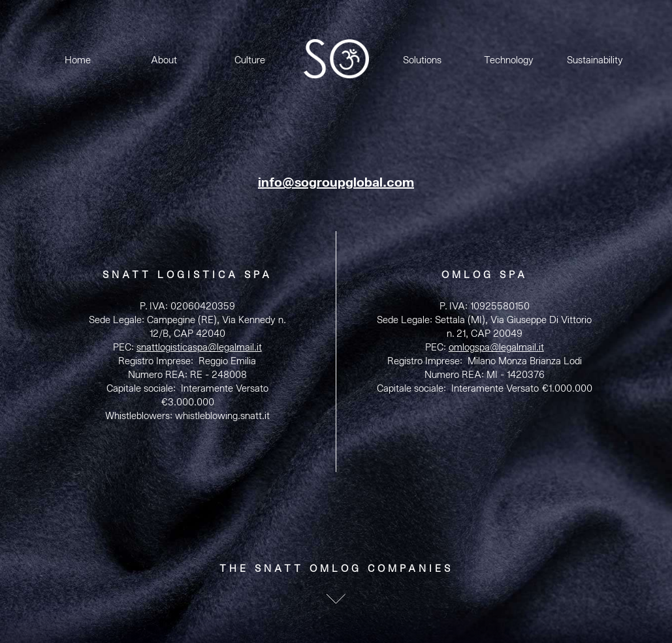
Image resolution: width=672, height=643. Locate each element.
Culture (250, 60)
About (164, 60)
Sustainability (595, 60)
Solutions (422, 60)
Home (78, 60)
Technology (509, 60)
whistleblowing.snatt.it (222, 416)
